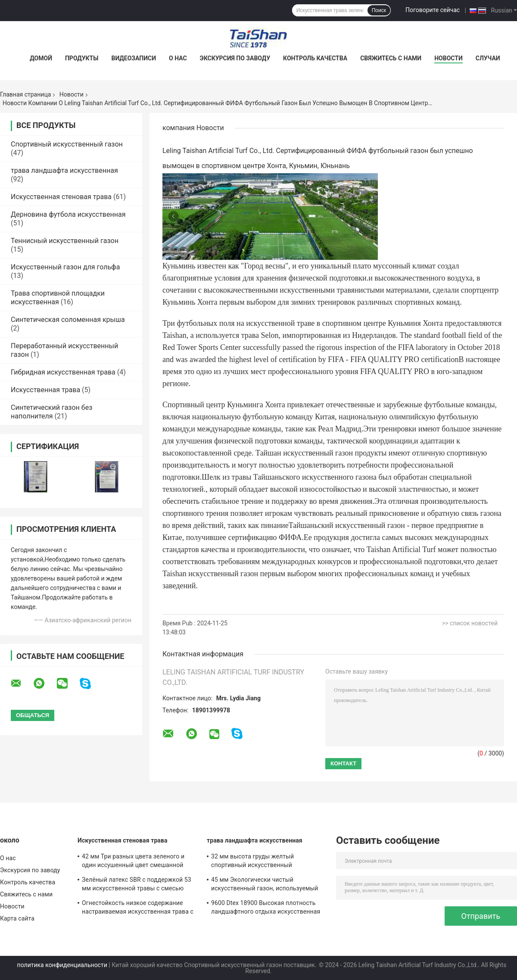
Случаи (488, 58)
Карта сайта (17, 918)
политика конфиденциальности (62, 965)
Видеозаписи (134, 58)
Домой (41, 58)
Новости (448, 58)
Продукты (82, 58)
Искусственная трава (45, 390)
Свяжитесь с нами (391, 58)
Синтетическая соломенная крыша (68, 320)
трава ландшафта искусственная (64, 170)
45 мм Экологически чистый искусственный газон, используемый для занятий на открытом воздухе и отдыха (265, 885)
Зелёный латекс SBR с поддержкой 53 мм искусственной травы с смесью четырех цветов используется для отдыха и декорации (137, 885)
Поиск (379, 10)
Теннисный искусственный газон (65, 241)
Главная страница (25, 94)
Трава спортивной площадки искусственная (58, 298)
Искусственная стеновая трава (61, 197)
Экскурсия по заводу (235, 58)
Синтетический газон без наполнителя (51, 412)
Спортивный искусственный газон (67, 144)
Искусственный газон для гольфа (65, 267)
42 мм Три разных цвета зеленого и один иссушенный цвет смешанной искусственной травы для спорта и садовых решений (133, 862)
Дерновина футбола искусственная (68, 214)
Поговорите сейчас (433, 10)
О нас (178, 58)
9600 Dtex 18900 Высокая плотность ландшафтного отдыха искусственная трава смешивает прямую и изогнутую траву (267, 908)
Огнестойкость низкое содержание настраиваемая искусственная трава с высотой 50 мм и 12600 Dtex (138, 908)
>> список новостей (470, 623)
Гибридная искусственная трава (63, 372)
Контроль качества (315, 58)
